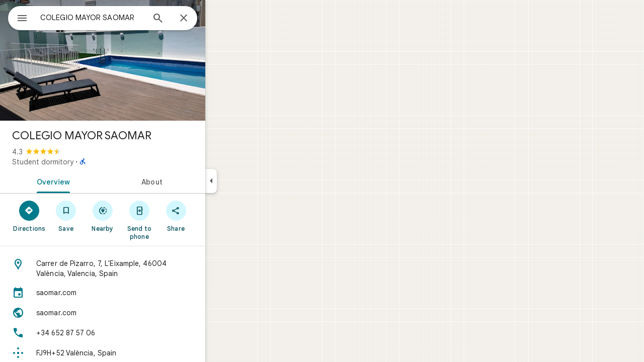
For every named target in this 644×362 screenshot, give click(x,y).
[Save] (102, 216)
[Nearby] (139, 216)
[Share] (212, 216)
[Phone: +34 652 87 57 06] (139, 333)
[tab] (88, 181)
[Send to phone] (175, 220)
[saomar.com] (139, 293)
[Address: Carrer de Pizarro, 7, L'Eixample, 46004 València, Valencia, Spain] (139, 268)
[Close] (220, 19)
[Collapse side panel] (247, 181)
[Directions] (66, 216)
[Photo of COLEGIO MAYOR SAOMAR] (139, 60)
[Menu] (18, 17)
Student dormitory (79, 162)
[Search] (194, 19)
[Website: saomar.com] (139, 313)
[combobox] (118, 18)
